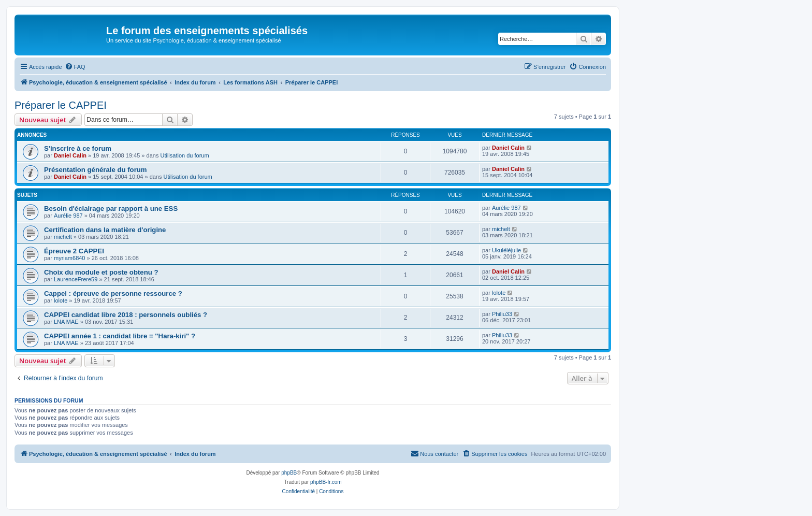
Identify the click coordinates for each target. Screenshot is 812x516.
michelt (63, 237)
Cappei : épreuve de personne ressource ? (113, 293)
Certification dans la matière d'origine (105, 230)
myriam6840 (70, 258)
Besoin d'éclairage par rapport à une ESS (111, 209)
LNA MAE (66, 322)
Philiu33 (502, 314)
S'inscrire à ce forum (78, 148)
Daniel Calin (70, 155)
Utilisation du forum (184, 155)
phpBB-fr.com (326, 482)
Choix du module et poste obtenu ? (101, 272)
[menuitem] (75, 67)
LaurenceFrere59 (76, 279)
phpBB (289, 473)
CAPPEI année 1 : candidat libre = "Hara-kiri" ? (120, 336)
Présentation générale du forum (96, 170)
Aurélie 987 (68, 216)
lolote (61, 300)
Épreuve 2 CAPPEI (74, 251)
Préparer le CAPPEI (61, 105)
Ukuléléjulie (506, 250)
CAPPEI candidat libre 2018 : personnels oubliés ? (126, 315)
